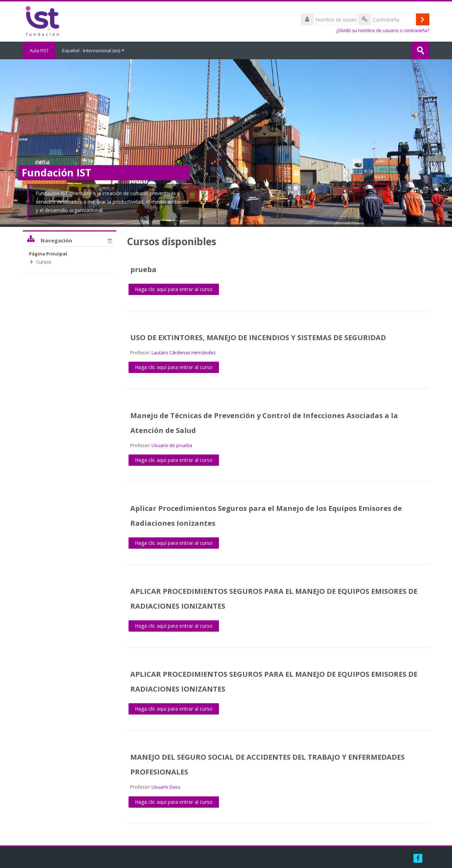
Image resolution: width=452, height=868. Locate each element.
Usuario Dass (166, 787)
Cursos (44, 262)
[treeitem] (70, 254)
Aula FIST (39, 50)
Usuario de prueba (172, 445)
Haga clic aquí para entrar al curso (174, 289)
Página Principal (48, 254)
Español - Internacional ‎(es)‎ (93, 50)
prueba (143, 269)
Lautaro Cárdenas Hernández (184, 352)
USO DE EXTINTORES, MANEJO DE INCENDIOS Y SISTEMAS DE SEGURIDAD (258, 337)
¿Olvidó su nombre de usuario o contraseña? (383, 31)
